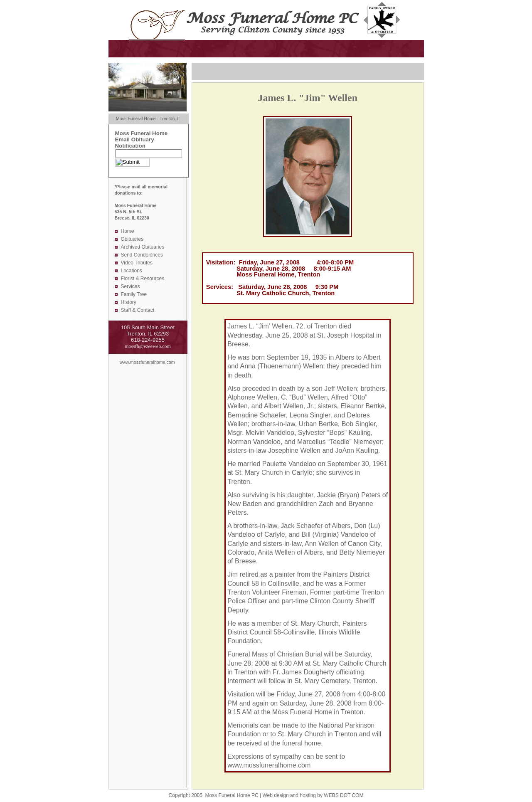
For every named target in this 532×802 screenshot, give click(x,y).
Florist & (131, 279)
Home (128, 231)
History (129, 302)
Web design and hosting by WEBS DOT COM (313, 795)
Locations (132, 271)
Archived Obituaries (143, 247)
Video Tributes (137, 263)
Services (131, 286)
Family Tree (134, 294)
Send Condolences (142, 255)
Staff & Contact (138, 310)
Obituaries (132, 239)
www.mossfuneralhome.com (147, 362)
